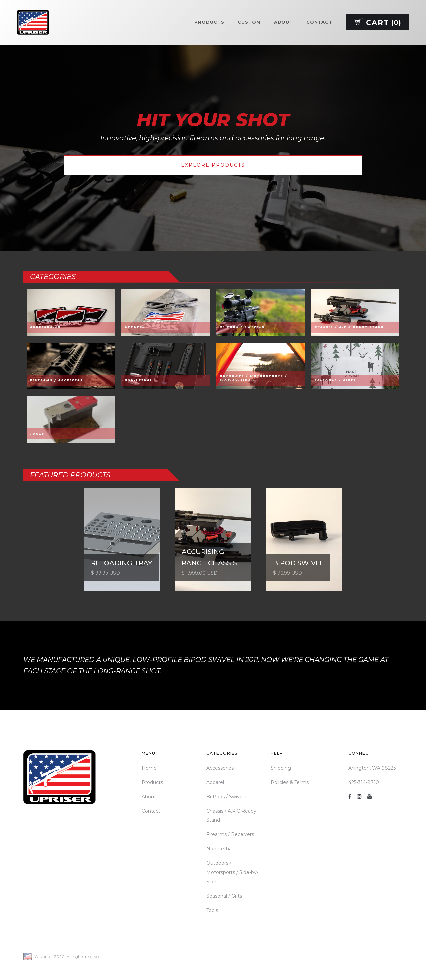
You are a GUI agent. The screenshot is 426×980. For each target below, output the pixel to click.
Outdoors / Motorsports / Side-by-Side (232, 872)
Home (149, 768)
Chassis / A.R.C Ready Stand (231, 816)
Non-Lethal (219, 849)
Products (209, 22)
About (283, 22)
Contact (319, 22)
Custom (249, 22)
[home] (33, 22)
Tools (212, 910)
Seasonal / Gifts (224, 896)
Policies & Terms (290, 782)
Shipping (281, 768)
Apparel (215, 782)
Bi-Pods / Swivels (226, 797)
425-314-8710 (364, 782)
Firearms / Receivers (230, 834)
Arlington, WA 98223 (372, 768)
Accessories (220, 768)
